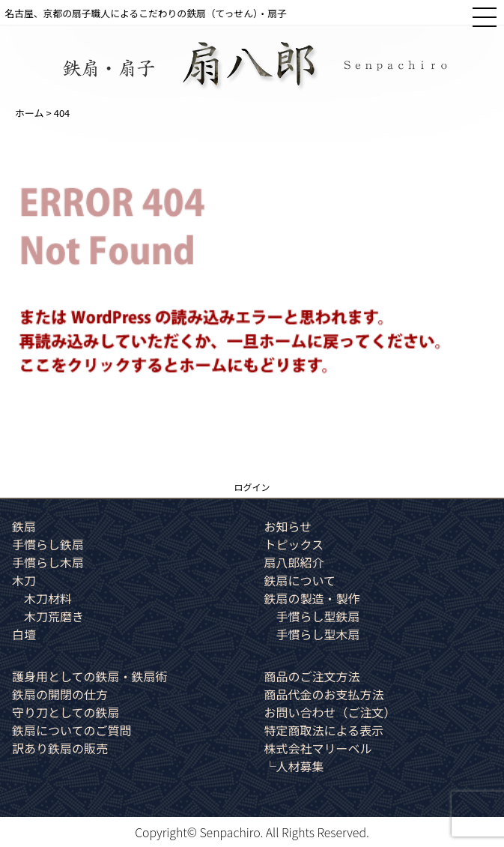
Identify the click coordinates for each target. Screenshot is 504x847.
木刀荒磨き (54, 616)
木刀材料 (48, 598)
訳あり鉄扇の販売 (60, 748)
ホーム (30, 113)
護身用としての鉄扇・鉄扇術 (90, 676)
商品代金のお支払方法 (324, 694)
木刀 (24, 580)
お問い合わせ (330, 712)
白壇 (24, 634)
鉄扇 (24, 526)
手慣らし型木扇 (318, 634)
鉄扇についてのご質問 (72, 730)
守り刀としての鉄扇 (66, 712)
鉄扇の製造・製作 (312, 598)
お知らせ (288, 526)
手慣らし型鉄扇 (318, 616)
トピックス (294, 544)
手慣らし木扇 (48, 562)
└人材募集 (294, 766)
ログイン (252, 487)
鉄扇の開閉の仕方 (60, 694)
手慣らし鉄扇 (48, 544)
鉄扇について (300, 580)
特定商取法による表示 (324, 730)
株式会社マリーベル (318, 748)
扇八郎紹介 (294, 562)
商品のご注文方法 (312, 676)
